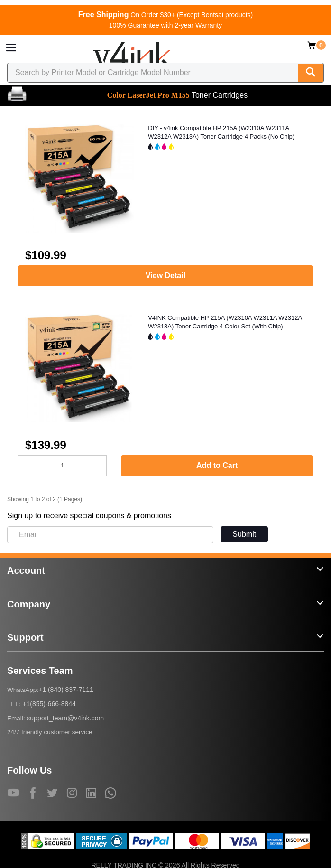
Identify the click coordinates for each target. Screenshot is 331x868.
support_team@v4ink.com (65, 718)
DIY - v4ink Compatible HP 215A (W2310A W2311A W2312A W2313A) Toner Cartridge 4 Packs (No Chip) (221, 132)
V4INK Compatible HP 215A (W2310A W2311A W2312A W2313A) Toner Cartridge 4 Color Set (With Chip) (225, 322)
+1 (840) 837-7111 (66, 690)
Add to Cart (217, 465)
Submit (244, 534)
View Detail (165, 275)
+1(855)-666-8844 (49, 704)
